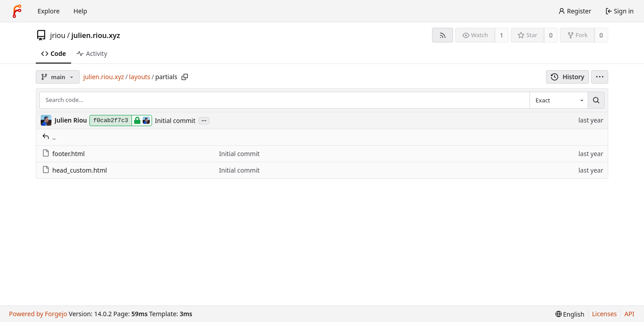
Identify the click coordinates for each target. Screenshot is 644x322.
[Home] (17, 11)
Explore (49, 11)
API (629, 314)
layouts (140, 77)
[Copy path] (185, 77)
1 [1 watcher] (502, 35)
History (568, 77)
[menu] (600, 77)
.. (49, 137)
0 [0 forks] (601, 35)
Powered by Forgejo (38, 314)
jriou (58, 35)
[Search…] (596, 100)
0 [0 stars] (551, 35)
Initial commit (175, 121)
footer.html (63, 154)
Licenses (605, 314)
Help (80, 11)
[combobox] (559, 100)
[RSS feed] (443, 35)
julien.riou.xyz (95, 35)
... (204, 120)
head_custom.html (74, 170)
